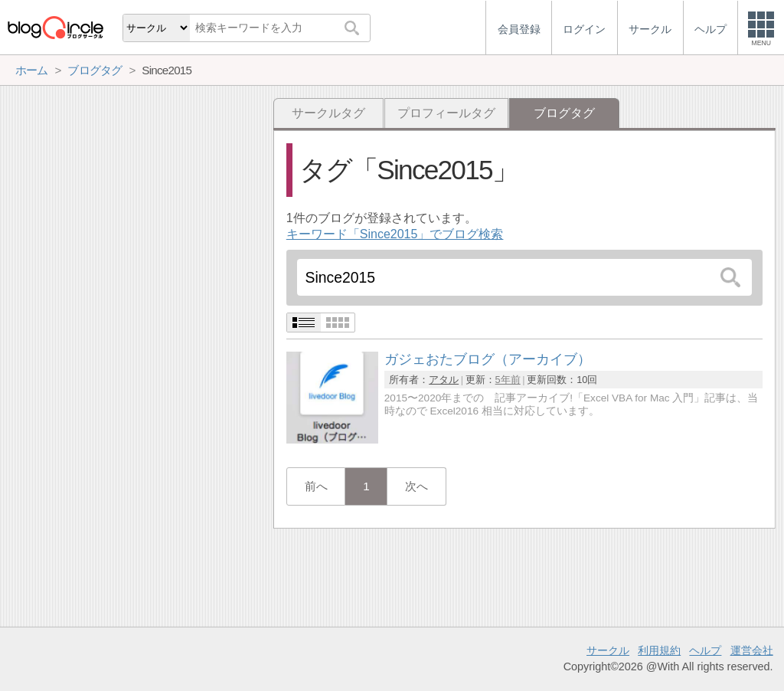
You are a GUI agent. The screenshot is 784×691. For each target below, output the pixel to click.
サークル (608, 650)
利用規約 (659, 650)
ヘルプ (705, 650)
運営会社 (752, 650)
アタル (444, 380)
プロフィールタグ (446, 113)
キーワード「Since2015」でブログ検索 (395, 234)
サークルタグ (328, 113)
